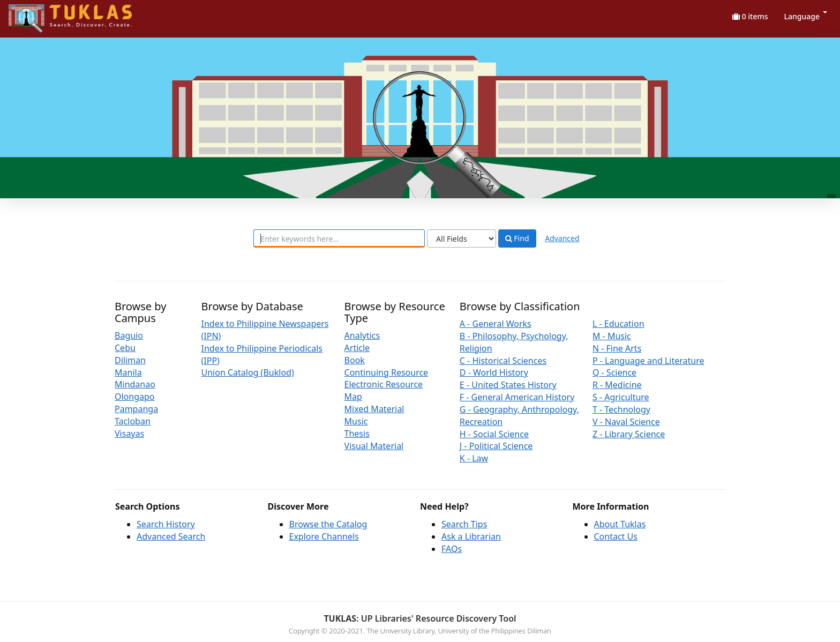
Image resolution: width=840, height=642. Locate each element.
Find (517, 238)
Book (355, 360)
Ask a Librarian (471, 536)
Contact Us (616, 536)
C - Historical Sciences (503, 361)
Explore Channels (324, 536)
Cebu (125, 348)
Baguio (129, 335)
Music (356, 421)
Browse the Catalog (328, 524)
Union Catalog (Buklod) (248, 372)
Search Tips (464, 524)
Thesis (357, 434)
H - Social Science (494, 434)
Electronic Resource (384, 384)
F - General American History (517, 397)
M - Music (612, 336)
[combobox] (339, 238)
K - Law (474, 458)
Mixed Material (374, 409)
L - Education (618, 324)
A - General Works (496, 324)
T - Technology (621, 409)
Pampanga (136, 409)
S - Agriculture (621, 397)
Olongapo (135, 397)
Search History (166, 524)
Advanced (562, 238)
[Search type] (462, 238)
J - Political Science (496, 446)
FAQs (452, 549)
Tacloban (133, 421)
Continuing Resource (387, 372)
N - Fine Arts (617, 348)
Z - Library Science (629, 434)
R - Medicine (617, 385)
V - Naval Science (626, 422)
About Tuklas (620, 524)
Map (353, 397)
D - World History (494, 372)
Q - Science (614, 372)
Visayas (129, 434)
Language (806, 16)
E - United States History (508, 385)
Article (357, 348)
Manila (128, 372)
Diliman (130, 360)
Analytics (362, 335)
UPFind (35, 14)
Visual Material (374, 446)
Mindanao (135, 384)
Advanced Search (171, 536)
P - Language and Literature (648, 361)
